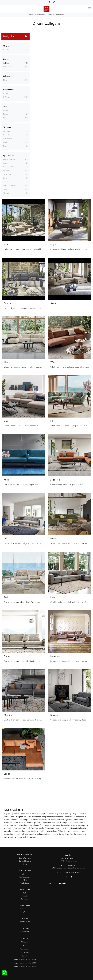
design (6, 114)
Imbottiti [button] (7, 76)
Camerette (25, 899)
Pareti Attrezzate (25, 877)
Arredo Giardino (25, 932)
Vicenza (6, 193)
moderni (6, 118)
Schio (5, 178)
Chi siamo (25, 942)
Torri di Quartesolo (10, 186)
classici (6, 110)
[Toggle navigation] (89, 8)
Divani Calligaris (58, 15)
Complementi (25, 912)
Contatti (25, 956)
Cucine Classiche (25, 861)
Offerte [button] (6, 46)
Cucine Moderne (25, 858)
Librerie (25, 874)
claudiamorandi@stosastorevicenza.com (71, 868)
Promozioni (25, 952)
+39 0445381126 (70, 865)
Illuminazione (25, 909)
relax (5, 146)
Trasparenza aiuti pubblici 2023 (25, 963)
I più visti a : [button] (8, 156)
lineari (6, 142)
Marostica (7, 171)
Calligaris (7, 63)
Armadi (25, 896)
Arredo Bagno (25, 883)
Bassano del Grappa (10, 167)
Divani (50, 15)
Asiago (6, 163)
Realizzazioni (25, 949)
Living (25, 864)
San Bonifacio (8, 174)
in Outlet (6, 50)
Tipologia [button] (7, 127)
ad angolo (7, 131)
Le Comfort (7, 67)
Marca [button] (6, 59)
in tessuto (7, 97)
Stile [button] (5, 107)
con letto (7, 135)
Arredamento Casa (40, 15)
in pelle (6, 93)
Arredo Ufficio (25, 922)
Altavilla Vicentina (9, 159)
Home (31, 15)
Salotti (25, 880)
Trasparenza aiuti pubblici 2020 (25, 959)
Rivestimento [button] (9, 90)
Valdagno (7, 189)
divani (5, 80)
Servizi (25, 945)
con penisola (8, 139)
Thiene (6, 182)
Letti (25, 893)
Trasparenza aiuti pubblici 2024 (25, 966)
